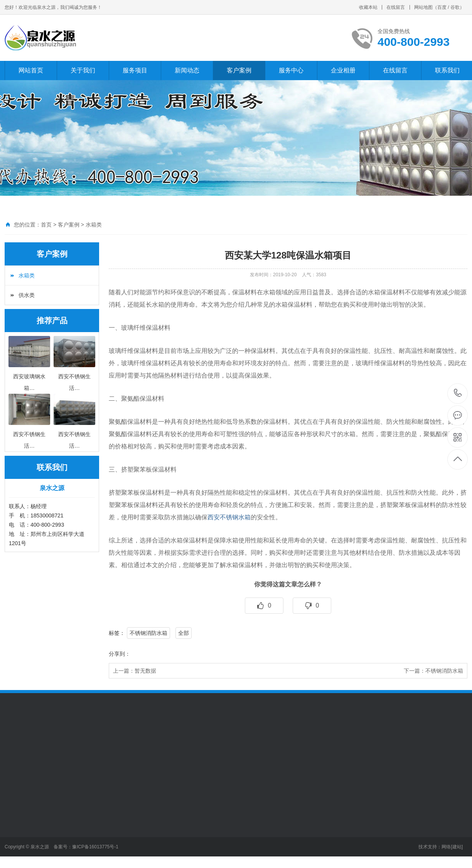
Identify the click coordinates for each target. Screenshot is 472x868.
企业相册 (343, 70)
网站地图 (423, 7)
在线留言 (396, 7)
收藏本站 (368, 7)
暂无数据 (145, 671)
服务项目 (135, 70)
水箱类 (94, 225)
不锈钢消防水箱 (148, 633)
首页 (46, 225)
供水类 (27, 295)
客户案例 (239, 70)
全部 (184, 633)
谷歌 (455, 7)
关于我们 (83, 70)
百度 (442, 7)
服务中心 (291, 70)
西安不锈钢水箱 (229, 517)
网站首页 (31, 70)
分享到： (120, 654)
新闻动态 (187, 70)
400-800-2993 (458, 394)
